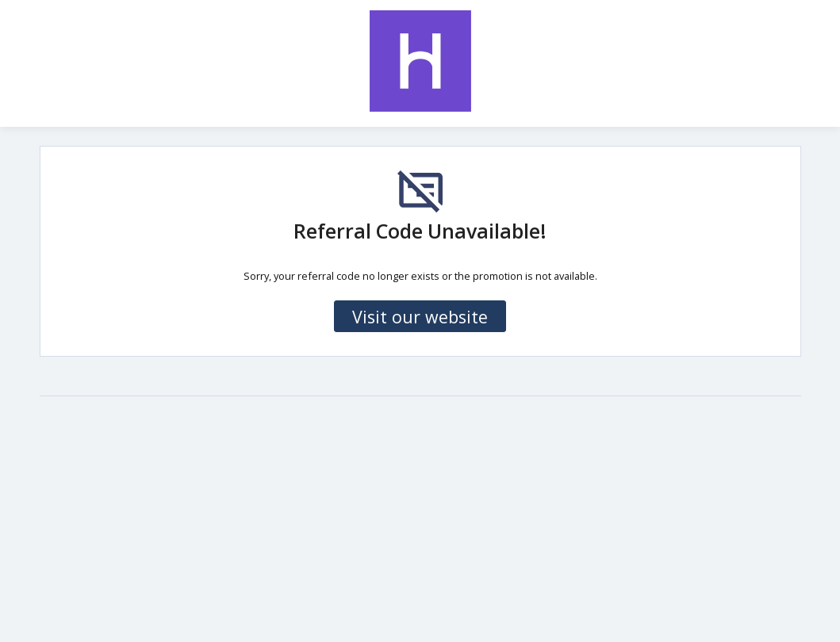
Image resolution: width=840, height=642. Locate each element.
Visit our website (420, 317)
